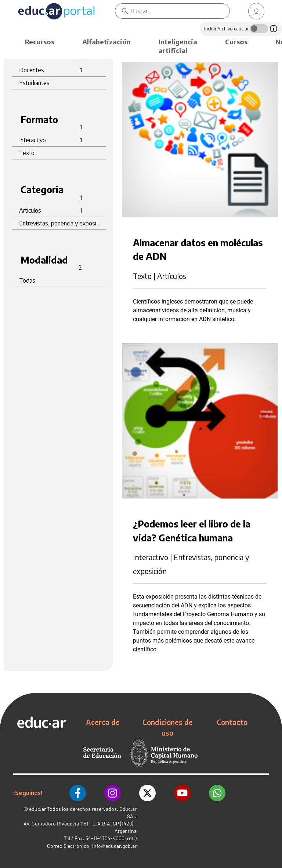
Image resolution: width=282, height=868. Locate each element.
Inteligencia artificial (178, 46)
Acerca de (103, 722)
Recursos (40, 42)
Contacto (232, 722)
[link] (256, 11)
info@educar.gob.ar (114, 846)
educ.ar (37, 809)
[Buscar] (180, 11)
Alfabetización (106, 42)
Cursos (236, 42)
